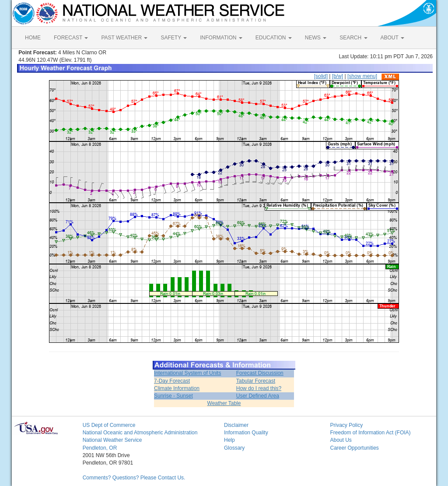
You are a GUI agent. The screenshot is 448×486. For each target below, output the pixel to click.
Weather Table (224, 403)
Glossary (234, 448)
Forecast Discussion (260, 373)
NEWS (316, 38)
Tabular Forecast (256, 381)
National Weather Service (112, 440)
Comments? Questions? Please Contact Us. (134, 478)
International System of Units (187, 373)
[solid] (321, 76)
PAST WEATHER (124, 38)
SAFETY (174, 38)
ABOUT (392, 38)
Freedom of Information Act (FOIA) (370, 433)
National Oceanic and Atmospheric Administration (140, 433)
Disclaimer (236, 425)
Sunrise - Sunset (173, 396)
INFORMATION (221, 38)
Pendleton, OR (100, 448)
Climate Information (177, 388)
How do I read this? (259, 388)
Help (229, 440)
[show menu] (362, 76)
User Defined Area (258, 396)
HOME (33, 38)
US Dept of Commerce (109, 425)
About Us (341, 440)
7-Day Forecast (172, 381)
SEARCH (353, 38)
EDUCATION (274, 38)
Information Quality (246, 433)
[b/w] (338, 76)
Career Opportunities (354, 448)
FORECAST (71, 38)
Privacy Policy (346, 425)
